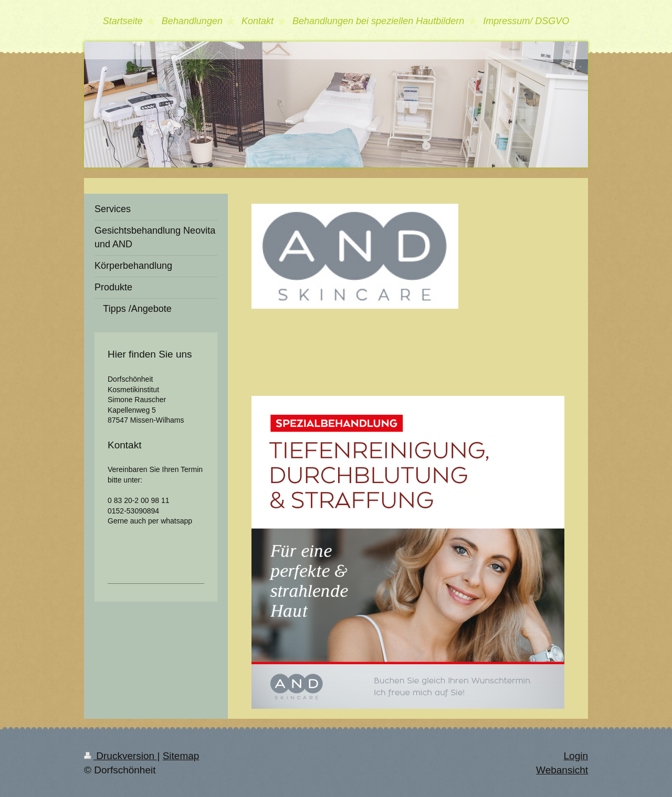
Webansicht (562, 770)
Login (576, 756)
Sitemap (181, 756)
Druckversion (120, 756)
